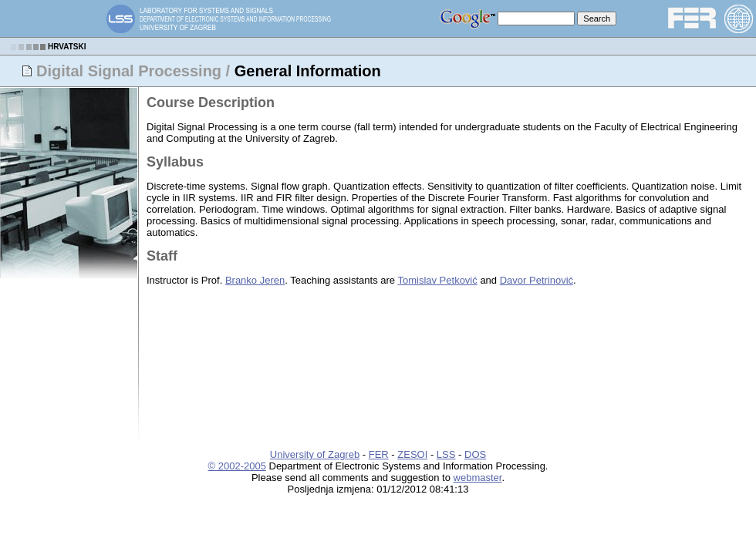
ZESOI (412, 454)
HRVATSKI (67, 47)
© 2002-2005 (237, 466)
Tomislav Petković (437, 280)
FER (379, 454)
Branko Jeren (255, 280)
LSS (446, 454)
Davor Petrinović (537, 280)
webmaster (478, 478)
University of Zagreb (315, 454)
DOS (475, 454)
